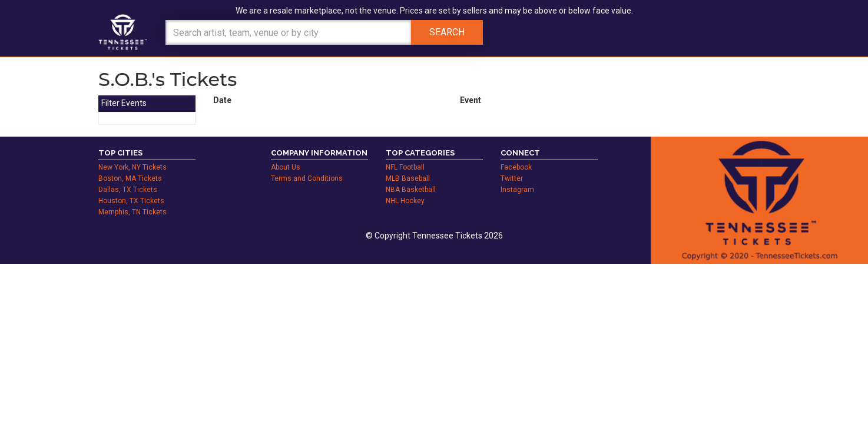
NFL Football (405, 167)
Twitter (512, 178)
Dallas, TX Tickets (128, 190)
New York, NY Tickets (132, 167)
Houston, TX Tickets (131, 201)
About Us (286, 167)
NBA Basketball (411, 190)
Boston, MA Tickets (130, 178)
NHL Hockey (405, 201)
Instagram (517, 190)
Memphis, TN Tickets (132, 212)
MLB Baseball (408, 178)
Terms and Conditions (307, 178)
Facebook (516, 167)
